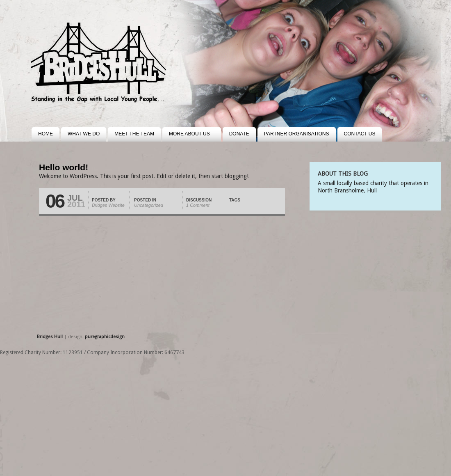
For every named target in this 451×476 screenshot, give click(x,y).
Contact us (360, 134)
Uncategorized (149, 205)
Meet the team (134, 134)
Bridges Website (108, 205)
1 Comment (198, 205)
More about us (186, 136)
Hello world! (64, 167)
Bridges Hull (50, 337)
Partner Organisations (297, 134)
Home (46, 134)
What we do (84, 134)
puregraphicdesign (105, 337)
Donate (239, 134)
